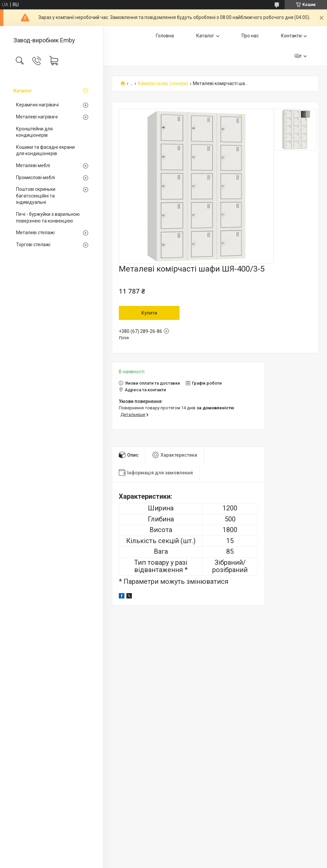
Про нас (250, 36)
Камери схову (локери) (163, 84)
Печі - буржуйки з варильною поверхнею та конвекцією (48, 218)
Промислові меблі (36, 177)
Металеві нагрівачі (37, 117)
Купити (149, 313)
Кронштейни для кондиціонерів (34, 132)
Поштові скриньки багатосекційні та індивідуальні (36, 196)
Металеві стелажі (35, 233)
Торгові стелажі (33, 245)
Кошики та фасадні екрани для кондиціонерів (45, 150)
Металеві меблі (33, 165)
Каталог (23, 91)
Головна (165, 36)
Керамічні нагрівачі (37, 105)
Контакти (291, 36)
